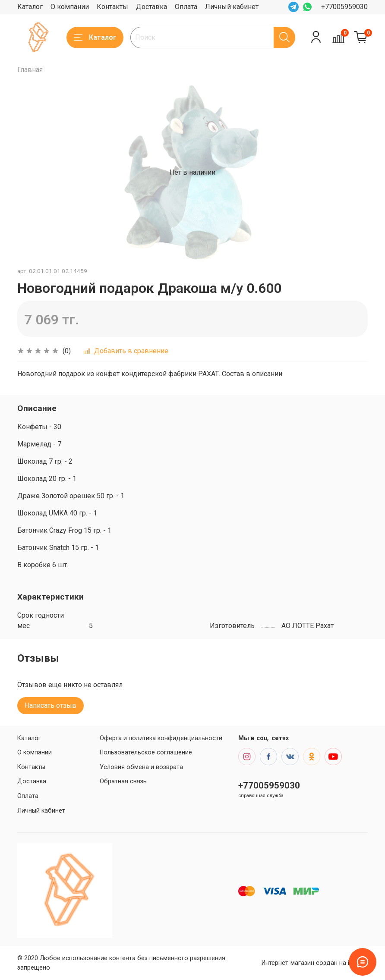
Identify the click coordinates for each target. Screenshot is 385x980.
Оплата (186, 7)
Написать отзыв (50, 705)
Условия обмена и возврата (141, 767)
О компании (70, 7)
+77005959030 (344, 7)
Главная (30, 70)
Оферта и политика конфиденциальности (161, 738)
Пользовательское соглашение (146, 752)
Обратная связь (123, 781)
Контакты (112, 7)
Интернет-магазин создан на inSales (315, 963)
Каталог (30, 7)
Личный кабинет (232, 7)
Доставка (151, 7)
